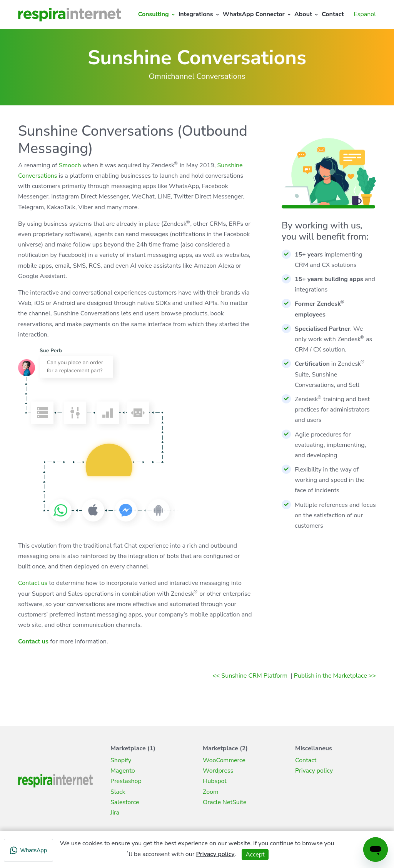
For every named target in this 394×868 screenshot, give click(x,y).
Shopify (121, 760)
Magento (123, 771)
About (303, 14)
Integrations (196, 14)
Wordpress (218, 771)
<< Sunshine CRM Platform (251, 676)
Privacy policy (314, 771)
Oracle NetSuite (225, 802)
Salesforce (125, 802)
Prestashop (126, 781)
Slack (118, 792)
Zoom (211, 792)
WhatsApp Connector (254, 14)
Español (365, 14)
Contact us (33, 583)
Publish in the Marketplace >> (335, 676)
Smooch (70, 165)
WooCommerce (224, 760)
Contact (333, 14)
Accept (255, 855)
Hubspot (215, 781)
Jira (115, 813)
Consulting (154, 14)
